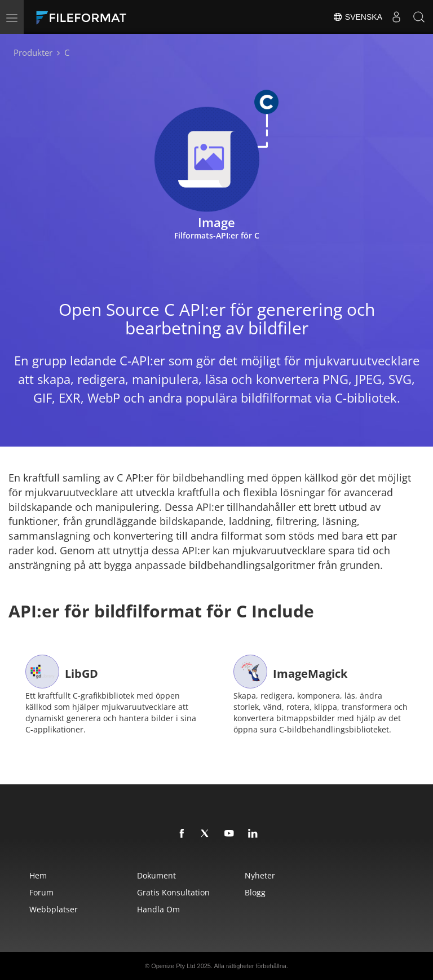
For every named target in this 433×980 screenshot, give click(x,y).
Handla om (158, 909)
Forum (41, 892)
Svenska (357, 17)
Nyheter (260, 875)
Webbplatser (54, 909)
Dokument (156, 875)
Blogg (255, 892)
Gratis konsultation (173, 892)
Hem (38, 875)
